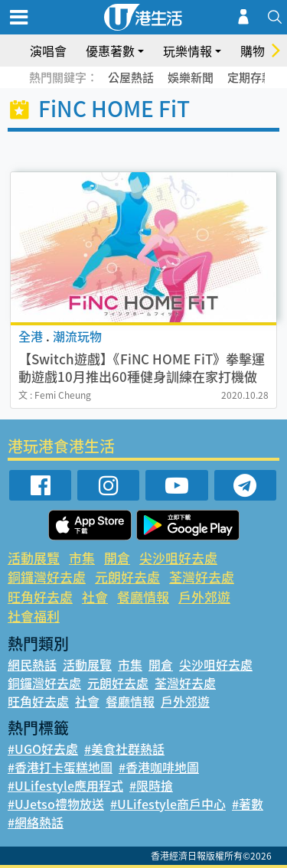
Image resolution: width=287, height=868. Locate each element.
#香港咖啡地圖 (159, 767)
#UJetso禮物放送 (56, 804)
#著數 (248, 804)
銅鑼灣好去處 (47, 577)
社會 (95, 597)
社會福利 (34, 616)
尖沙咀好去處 (178, 558)
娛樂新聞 (191, 77)
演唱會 (48, 51)
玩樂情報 (188, 51)
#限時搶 (151, 785)
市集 (82, 558)
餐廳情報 (143, 597)
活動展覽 (34, 558)
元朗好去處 (127, 577)
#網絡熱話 (36, 822)
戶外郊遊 (204, 597)
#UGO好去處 (43, 749)
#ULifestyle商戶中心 (168, 804)
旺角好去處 (40, 597)
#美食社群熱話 (124, 749)
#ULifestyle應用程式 (65, 785)
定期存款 (250, 77)
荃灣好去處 (202, 577)
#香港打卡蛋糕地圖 (60, 767)
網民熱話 (32, 664)
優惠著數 (110, 51)
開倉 (117, 558)
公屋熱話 (131, 77)
